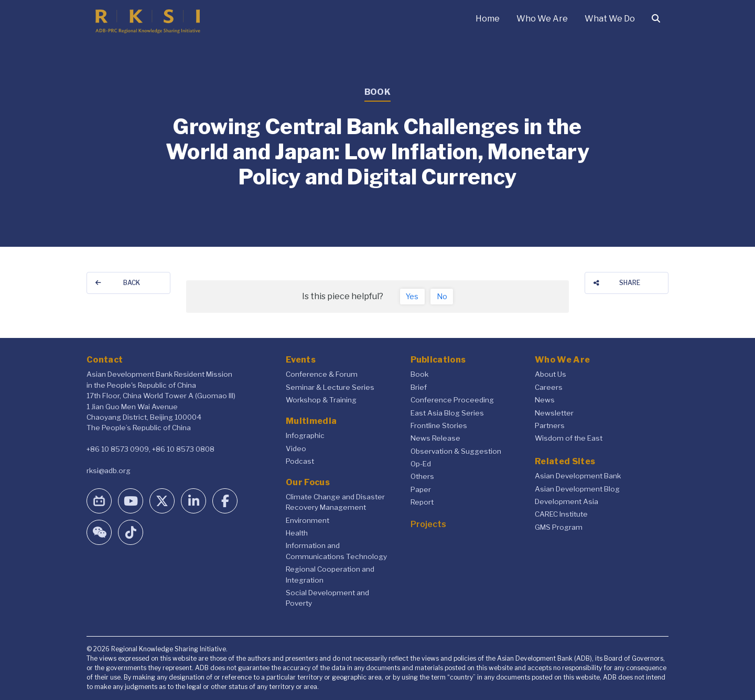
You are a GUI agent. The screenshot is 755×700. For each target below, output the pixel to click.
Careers (549, 387)
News (545, 400)
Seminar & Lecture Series (330, 387)
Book (419, 374)
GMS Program (559, 527)
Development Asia (567, 501)
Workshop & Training (321, 400)
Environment (308, 520)
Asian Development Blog (577, 489)
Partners (550, 425)
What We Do (610, 19)
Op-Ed (421, 464)
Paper (421, 489)
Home (488, 19)
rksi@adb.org (109, 471)
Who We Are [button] (542, 19)
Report (422, 502)
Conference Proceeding (452, 400)
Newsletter (554, 413)
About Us (551, 374)
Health (297, 533)
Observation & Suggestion (456, 451)
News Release (435, 438)
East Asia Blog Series (447, 413)
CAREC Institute (561, 514)
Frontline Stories (439, 425)
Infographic (305, 435)
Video (296, 449)
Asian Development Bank (578, 476)
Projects (428, 524)
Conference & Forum (322, 374)
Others (422, 476)
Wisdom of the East (569, 438)
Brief (419, 387)
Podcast (300, 461)
